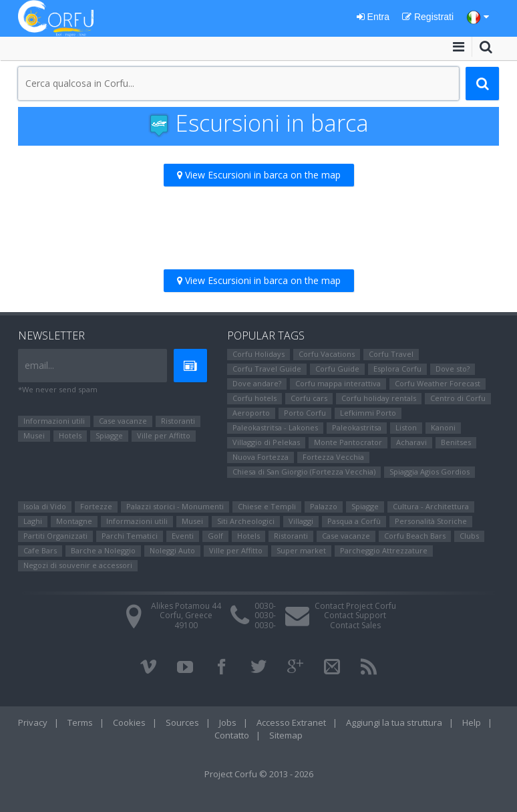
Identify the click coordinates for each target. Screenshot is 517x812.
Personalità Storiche (431, 521)
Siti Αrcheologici (246, 521)
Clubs (469, 536)
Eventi (183, 536)
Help (472, 722)
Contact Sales (355, 625)
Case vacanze (123, 421)
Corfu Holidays (258, 354)
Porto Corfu (305, 413)
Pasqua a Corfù (354, 521)
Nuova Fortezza (261, 457)
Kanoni (443, 427)
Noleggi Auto (172, 550)
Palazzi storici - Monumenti (175, 506)
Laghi (33, 521)
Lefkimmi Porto (368, 413)
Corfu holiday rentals (379, 398)
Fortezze (96, 506)
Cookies (129, 722)
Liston (406, 427)
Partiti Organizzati (55, 536)
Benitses (456, 442)
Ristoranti (178, 421)
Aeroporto (251, 413)
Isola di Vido (45, 506)
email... (39, 365)
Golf (215, 536)
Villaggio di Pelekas (266, 442)
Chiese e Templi (267, 506)
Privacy (33, 722)
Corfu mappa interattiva (338, 383)
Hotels (70, 435)
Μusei (34, 435)
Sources (182, 722)
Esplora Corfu (397, 369)
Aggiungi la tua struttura (394, 722)
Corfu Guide (337, 369)
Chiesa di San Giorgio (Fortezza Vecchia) (304, 471)
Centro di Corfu (458, 398)
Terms (80, 722)
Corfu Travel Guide (267, 369)
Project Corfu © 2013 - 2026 (259, 774)
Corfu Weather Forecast (438, 383)
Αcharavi (411, 442)
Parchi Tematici (130, 536)
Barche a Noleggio (103, 550)
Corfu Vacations (327, 354)
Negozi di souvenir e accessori (78, 565)
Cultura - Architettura (431, 506)
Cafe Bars (40, 550)
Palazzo (324, 506)
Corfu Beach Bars (415, 536)
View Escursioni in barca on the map (259, 175)
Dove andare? (257, 383)
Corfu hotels (254, 398)
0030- (265, 606)
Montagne (74, 521)
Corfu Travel (391, 354)
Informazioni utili (54, 421)
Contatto (232, 735)
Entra (373, 17)
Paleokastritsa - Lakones (275, 427)
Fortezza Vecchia (333, 457)
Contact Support (355, 615)
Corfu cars (309, 398)
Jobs (228, 722)
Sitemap (286, 735)
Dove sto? (453, 369)
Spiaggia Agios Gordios (429, 471)
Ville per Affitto (164, 435)
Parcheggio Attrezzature (384, 550)
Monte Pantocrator (348, 442)
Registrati (428, 17)
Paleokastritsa (357, 427)
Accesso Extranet (291, 722)
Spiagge (109, 435)
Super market (301, 550)
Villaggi (301, 521)
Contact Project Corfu (355, 606)
